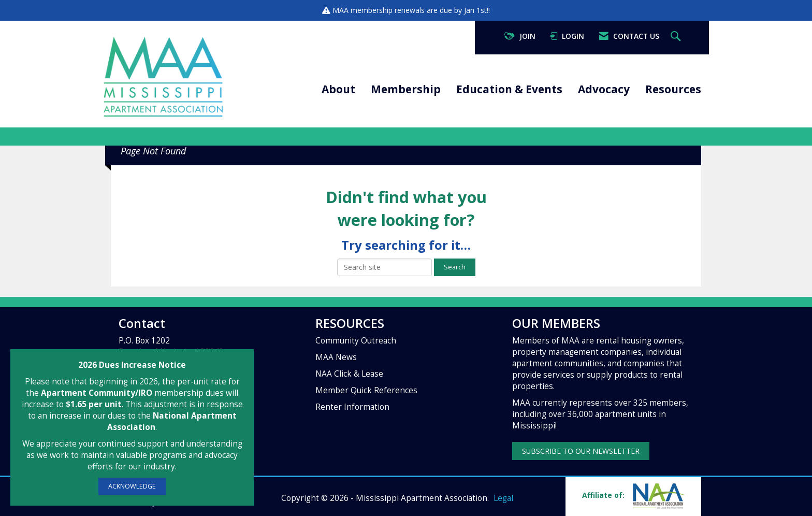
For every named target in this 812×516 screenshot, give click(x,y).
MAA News (336, 357)
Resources (673, 89)
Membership (406, 89)
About (338, 89)
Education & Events (509, 89)
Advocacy (604, 89)
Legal (503, 498)
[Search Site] (677, 37)
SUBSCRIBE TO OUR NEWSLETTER (581, 451)
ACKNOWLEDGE (132, 486)
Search (455, 267)
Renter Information (352, 407)
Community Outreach (356, 341)
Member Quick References (366, 390)
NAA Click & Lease (349, 374)
